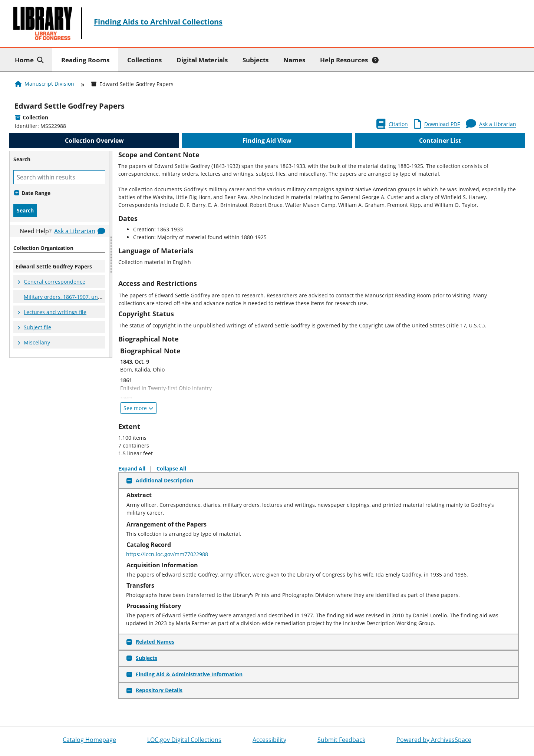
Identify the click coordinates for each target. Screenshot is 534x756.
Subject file (37, 327)
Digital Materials (202, 60)
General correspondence (55, 282)
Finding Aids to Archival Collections (158, 22)
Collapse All (171, 468)
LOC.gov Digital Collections (184, 740)
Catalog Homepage (89, 740)
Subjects (256, 60)
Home (31, 60)
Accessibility (269, 740)
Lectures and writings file (55, 312)
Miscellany (37, 342)
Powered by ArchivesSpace (434, 740)
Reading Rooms (85, 60)
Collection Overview (94, 141)
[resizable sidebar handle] (111, 254)
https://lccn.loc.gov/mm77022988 (167, 554)
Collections (144, 60)
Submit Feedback (341, 740)
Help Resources (349, 60)
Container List (440, 141)
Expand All (132, 468)
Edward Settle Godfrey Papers (70, 106)
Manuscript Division (49, 84)
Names (294, 60)
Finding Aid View (267, 141)
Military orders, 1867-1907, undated (68, 297)
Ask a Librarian (75, 231)
